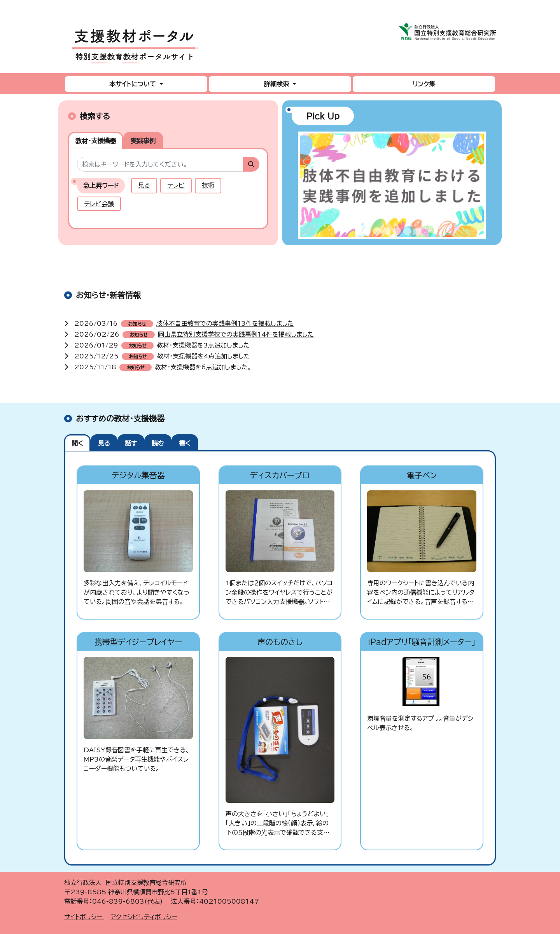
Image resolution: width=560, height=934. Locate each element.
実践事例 (143, 141)
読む (158, 443)
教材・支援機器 (96, 141)
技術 (208, 185)
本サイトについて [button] (134, 84)
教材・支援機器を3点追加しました (203, 345)
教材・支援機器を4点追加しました (204, 356)
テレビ (176, 185)
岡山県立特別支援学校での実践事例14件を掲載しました (236, 334)
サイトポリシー (84, 917)
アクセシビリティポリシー (144, 917)
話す (131, 443)
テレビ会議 (99, 204)
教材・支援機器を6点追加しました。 (203, 367)
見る (144, 185)
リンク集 (424, 84)
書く (185, 443)
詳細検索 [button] (277, 84)
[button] (307, 188)
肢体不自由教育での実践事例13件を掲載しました (225, 323)
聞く (77, 443)
